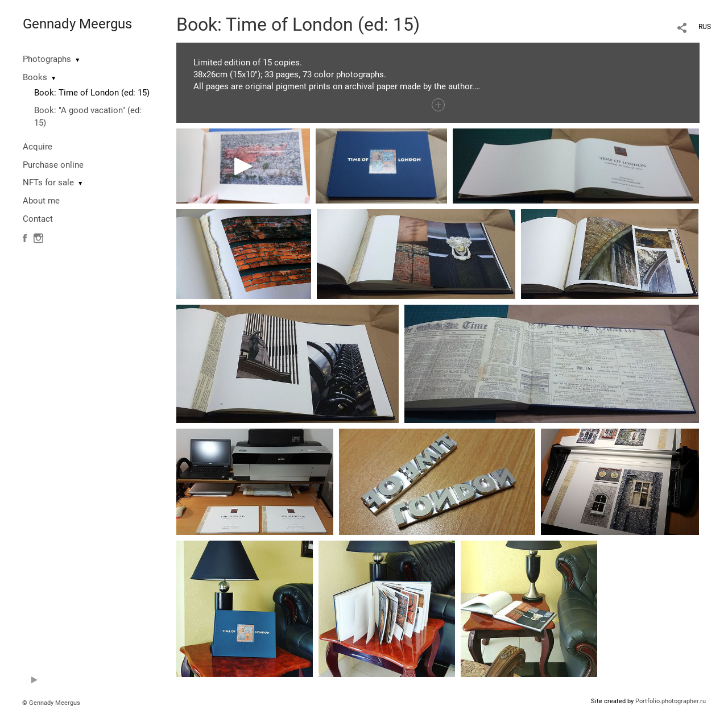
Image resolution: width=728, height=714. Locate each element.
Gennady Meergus (77, 24)
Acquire (38, 147)
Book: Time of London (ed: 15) (92, 93)
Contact (38, 219)
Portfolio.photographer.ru (671, 701)
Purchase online (53, 165)
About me (41, 201)
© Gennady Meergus (51, 703)
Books (35, 77)
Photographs (47, 59)
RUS (705, 27)
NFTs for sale (48, 182)
